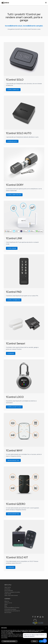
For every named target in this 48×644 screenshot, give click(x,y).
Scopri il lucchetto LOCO (15, 407)
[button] (46, 628)
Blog (6, 606)
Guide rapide (8, 594)
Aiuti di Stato (8, 613)
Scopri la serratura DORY (15, 195)
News (6, 604)
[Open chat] (45, 641)
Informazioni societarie (10, 609)
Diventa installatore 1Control (12, 608)
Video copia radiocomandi (11, 595)
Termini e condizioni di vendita (12, 592)
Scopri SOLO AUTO (13, 141)
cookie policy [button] (10, 633)
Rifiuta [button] (34, 641)
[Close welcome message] (45, 635)
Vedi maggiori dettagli (14, 460)
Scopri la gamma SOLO (14, 90)
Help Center (8, 587)
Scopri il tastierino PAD (14, 300)
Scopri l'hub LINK (12, 248)
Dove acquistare (9, 591)
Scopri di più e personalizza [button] (9, 641)
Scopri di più (11, 353)
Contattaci (7, 589)
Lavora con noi (8, 603)
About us (7, 601)
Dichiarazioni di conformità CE (12, 611)
